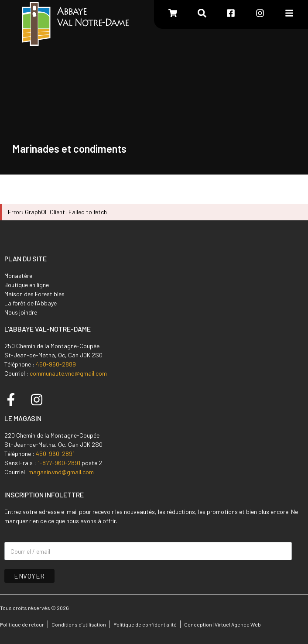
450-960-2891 (55, 454)
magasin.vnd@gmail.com (61, 472)
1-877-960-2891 (59, 463)
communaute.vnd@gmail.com (68, 373)
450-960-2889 (56, 364)
